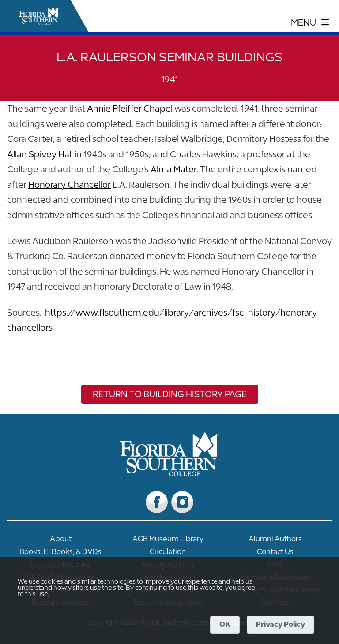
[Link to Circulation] (168, 554)
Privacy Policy (281, 624)
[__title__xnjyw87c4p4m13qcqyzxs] (39, 16)
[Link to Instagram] (182, 502)
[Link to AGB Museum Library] (168, 541)
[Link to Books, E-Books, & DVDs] (61, 554)
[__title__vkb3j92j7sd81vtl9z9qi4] (170, 473)
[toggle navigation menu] (310, 22)
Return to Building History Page (170, 394)
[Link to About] (61, 541)
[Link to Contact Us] (275, 554)
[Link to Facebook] (157, 502)
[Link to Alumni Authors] (275, 541)
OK (225, 624)
